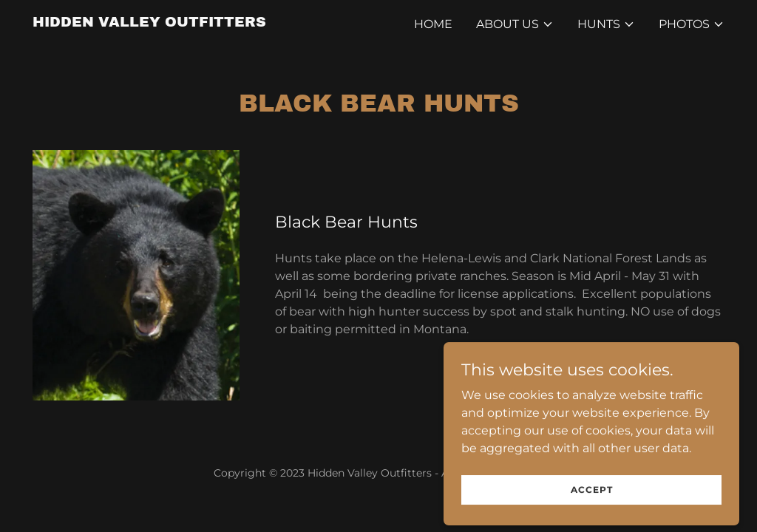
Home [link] (433, 24)
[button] (515, 24)
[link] (149, 23)
